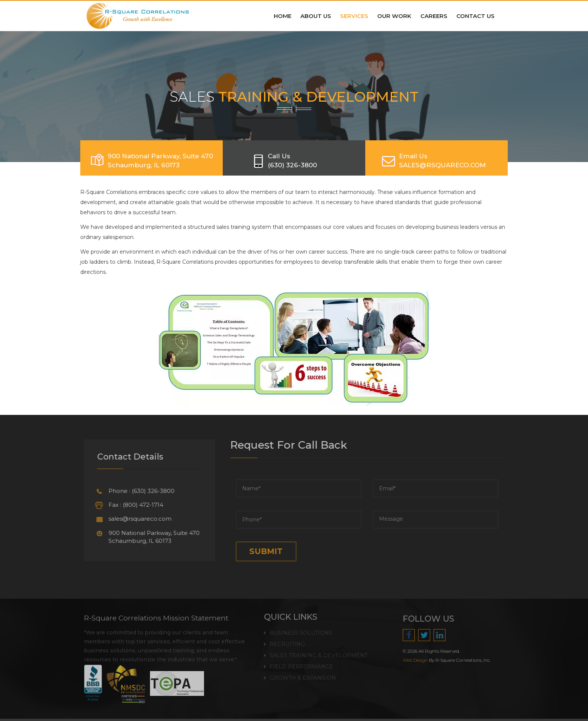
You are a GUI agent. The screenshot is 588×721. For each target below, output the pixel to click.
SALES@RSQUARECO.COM (442, 165)
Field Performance (301, 662)
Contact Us (475, 16)
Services (354, 16)
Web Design (421, 660)
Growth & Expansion (303, 673)
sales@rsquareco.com (135, 519)
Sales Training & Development (319, 650)
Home (283, 16)
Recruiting (287, 639)
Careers (434, 16)
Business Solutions (301, 628)
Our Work (394, 16)
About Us (316, 16)
